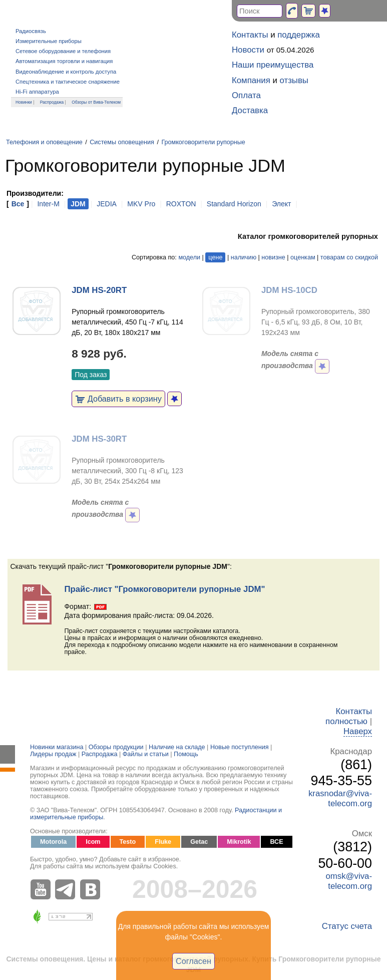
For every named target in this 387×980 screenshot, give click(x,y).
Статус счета (347, 926)
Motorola (53, 842)
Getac (199, 842)
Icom (93, 842)
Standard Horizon (234, 204)
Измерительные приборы (49, 41)
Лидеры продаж (53, 754)
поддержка (299, 35)
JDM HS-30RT (99, 439)
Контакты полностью (349, 716)
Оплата (246, 95)
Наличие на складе (177, 747)
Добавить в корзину (118, 399)
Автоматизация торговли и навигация (64, 61)
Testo (128, 842)
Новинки (24, 102)
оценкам (303, 257)
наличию (244, 257)
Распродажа (52, 102)
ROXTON (181, 204)
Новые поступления (240, 747)
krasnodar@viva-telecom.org (340, 798)
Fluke (163, 842)
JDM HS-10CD (289, 290)
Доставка (250, 110)
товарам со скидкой (349, 257)
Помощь (186, 754)
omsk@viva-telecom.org (349, 881)
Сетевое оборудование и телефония (63, 51)
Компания (251, 80)
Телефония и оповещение (44, 142)
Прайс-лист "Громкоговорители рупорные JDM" (164, 589)
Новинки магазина (57, 747)
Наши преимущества (273, 65)
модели (189, 257)
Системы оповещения (122, 142)
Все (18, 204)
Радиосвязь (31, 31)
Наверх (358, 731)
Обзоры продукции (116, 747)
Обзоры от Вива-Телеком (96, 102)
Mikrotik (239, 842)
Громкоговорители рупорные (203, 142)
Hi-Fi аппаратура (37, 92)
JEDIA (107, 204)
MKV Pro (141, 204)
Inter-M (48, 204)
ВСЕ (276, 842)
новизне (273, 257)
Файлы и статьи (146, 754)
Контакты (250, 35)
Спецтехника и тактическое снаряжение (68, 82)
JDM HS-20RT (99, 290)
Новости (248, 50)
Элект (281, 204)
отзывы (294, 80)
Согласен (193, 961)
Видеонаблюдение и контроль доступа (66, 72)
